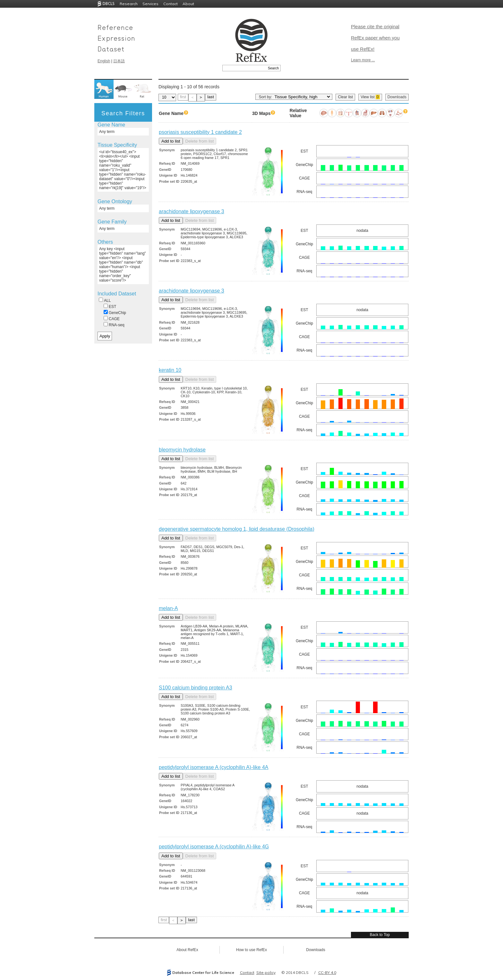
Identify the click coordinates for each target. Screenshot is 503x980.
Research (129, 4)
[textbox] (244, 68)
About (188, 4)
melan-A (168, 608)
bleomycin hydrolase (182, 450)
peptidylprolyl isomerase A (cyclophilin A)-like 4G (214, 847)
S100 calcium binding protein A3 (196, 688)
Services (150, 4)
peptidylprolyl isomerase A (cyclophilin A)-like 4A (213, 767)
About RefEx (187, 950)
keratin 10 (170, 370)
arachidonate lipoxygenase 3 (192, 211)
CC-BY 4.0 (327, 972)
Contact (171, 4)
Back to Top (380, 935)
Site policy (266, 972)
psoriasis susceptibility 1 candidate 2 (200, 132)
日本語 (119, 61)
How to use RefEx (251, 950)
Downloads (397, 97)
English (104, 61)
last (211, 97)
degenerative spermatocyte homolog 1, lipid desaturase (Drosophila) (237, 529)
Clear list (345, 97)
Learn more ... (363, 60)
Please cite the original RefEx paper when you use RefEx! (375, 38)
